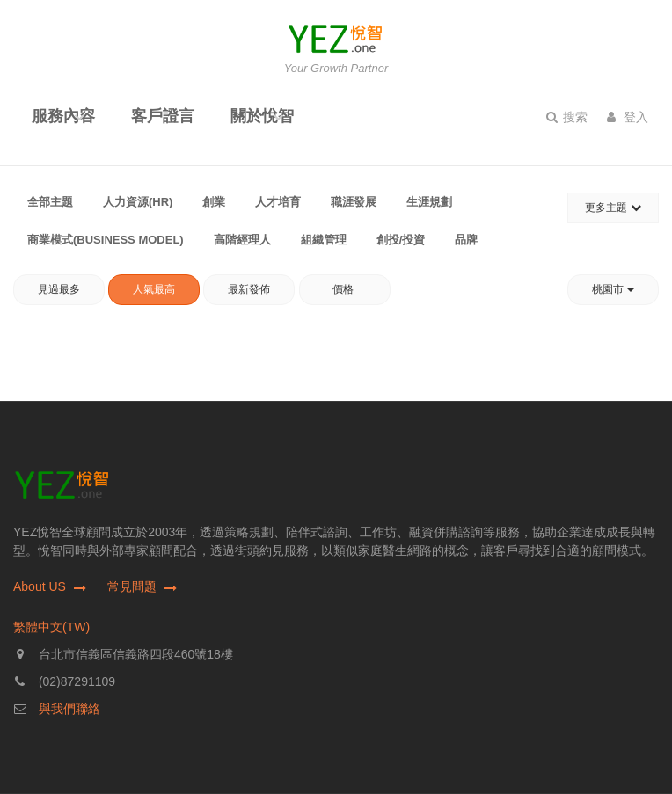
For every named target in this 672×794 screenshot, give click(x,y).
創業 (214, 202)
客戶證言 (163, 116)
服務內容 (63, 116)
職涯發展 (354, 202)
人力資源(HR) (138, 202)
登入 (628, 117)
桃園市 (613, 289)
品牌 (466, 240)
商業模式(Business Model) (106, 240)
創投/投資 (401, 240)
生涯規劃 (429, 202)
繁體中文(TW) (51, 627)
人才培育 (278, 202)
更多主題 (613, 208)
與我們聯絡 (69, 709)
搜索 (567, 117)
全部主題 (50, 202)
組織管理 (324, 240)
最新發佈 (249, 289)
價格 (344, 289)
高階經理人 (242, 240)
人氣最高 (154, 289)
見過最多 (59, 289)
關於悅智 (262, 116)
